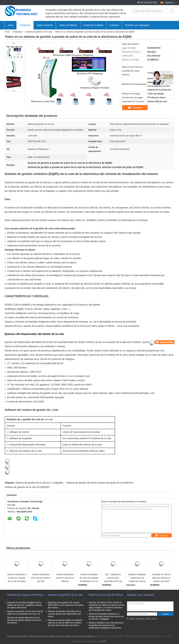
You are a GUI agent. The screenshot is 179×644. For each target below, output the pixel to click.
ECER (103, 641)
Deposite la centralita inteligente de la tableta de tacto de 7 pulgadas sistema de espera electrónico (25, 605)
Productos (25, 25)
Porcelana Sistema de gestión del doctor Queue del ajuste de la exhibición (62, 636)
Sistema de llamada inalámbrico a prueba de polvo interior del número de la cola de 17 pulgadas (106, 616)
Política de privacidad (17, 636)
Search (172, 11)
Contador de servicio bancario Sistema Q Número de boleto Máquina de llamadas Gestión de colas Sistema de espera (161, 578)
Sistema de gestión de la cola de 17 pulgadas (39, 483)
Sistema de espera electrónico (25, 595)
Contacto (114, 25)
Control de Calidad (93, 25)
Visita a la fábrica (68, 25)
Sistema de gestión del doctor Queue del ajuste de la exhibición (100, 483)
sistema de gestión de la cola (39, 32)
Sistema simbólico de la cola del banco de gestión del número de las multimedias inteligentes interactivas (106, 625)
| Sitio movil (151, 619)
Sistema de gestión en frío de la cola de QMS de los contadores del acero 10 (25, 613)
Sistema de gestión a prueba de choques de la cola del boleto (17, 578)
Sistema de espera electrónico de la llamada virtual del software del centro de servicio (24, 620)
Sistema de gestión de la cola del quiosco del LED (41, 578)
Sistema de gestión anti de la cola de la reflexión (65, 578)
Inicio (11, 25)
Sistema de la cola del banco (106, 595)
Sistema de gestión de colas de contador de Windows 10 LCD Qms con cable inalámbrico (89, 578)
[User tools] (165, 342)
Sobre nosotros (45, 25)
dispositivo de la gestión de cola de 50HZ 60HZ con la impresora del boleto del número (66, 605)
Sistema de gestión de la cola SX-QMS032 (27, 487)
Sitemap (140, 619)
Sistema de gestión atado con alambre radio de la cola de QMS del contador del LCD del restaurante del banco (65, 623)
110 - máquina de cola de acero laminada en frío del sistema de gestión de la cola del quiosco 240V (113, 578)
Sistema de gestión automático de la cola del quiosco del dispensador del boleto (64, 614)
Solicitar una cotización (137, 25)
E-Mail (130, 619)
